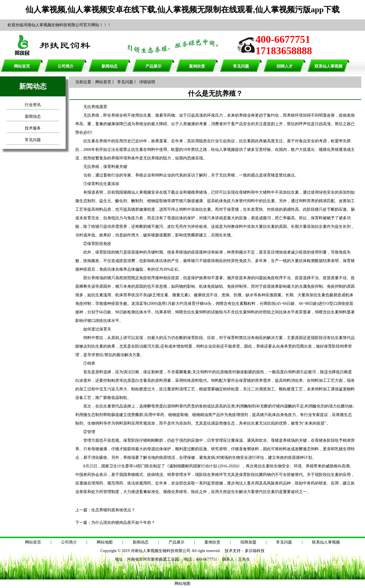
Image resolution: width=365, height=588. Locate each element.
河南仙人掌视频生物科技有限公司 (161, 551)
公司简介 (66, 66)
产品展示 (153, 66)
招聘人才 (285, 66)
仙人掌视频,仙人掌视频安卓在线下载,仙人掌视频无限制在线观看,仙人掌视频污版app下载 (182, 10)
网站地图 (105, 542)
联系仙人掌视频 (328, 66)
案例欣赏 (197, 66)
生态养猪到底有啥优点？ (113, 510)
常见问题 (241, 66)
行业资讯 (33, 105)
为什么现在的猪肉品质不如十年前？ (123, 523)
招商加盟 (248, 542)
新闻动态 (109, 66)
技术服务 (33, 128)
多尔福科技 (255, 551)
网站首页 (22, 66)
